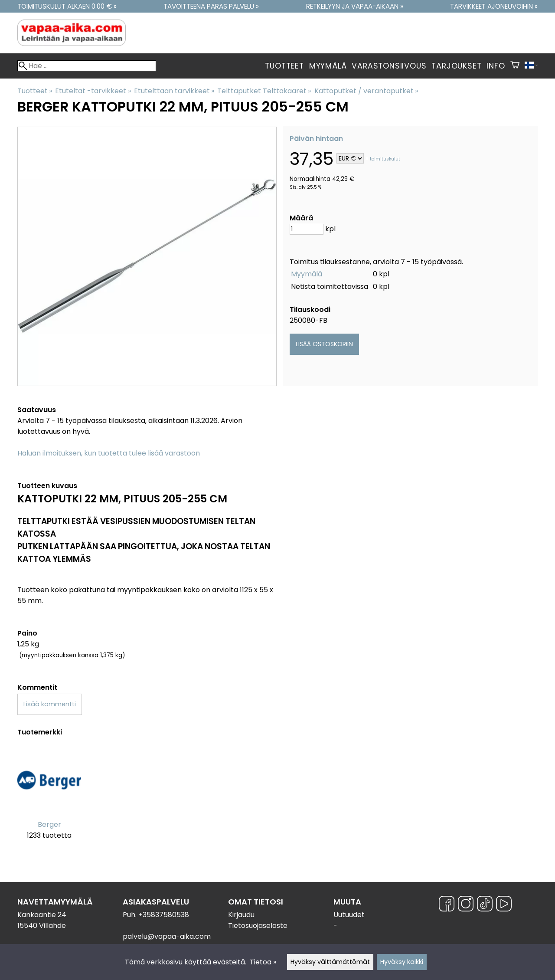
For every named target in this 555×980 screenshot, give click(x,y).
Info (496, 66)
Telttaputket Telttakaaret (264, 91)
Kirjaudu (241, 915)
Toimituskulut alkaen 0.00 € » (67, 6)
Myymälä (328, 66)
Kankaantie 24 (42, 915)
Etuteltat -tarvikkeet (93, 91)
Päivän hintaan (316, 139)
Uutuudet (349, 915)
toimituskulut (385, 159)
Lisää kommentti (50, 704)
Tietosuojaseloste (258, 926)
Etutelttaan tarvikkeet (174, 91)
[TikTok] (485, 905)
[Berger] (49, 799)
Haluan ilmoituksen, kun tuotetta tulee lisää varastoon (109, 453)
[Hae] (87, 66)
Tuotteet (284, 66)
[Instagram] (466, 905)
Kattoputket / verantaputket (366, 91)
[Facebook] (447, 905)
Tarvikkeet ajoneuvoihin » (494, 6)
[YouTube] (504, 905)
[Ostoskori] (515, 66)
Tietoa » (263, 962)
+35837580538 (164, 915)
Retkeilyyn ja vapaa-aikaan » (355, 6)
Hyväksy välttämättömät (330, 962)
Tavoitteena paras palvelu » (211, 6)
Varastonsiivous (389, 66)
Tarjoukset (456, 66)
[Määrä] (307, 229)
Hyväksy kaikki (402, 962)
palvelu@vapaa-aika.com (167, 936)
